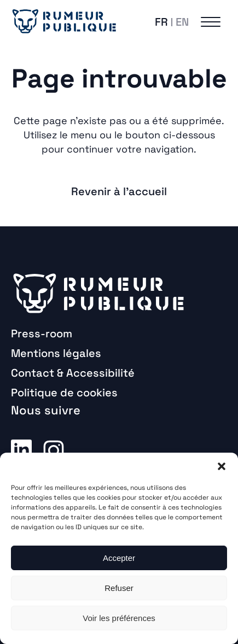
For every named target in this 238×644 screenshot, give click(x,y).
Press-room (42, 333)
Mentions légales (56, 353)
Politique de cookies (64, 393)
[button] (222, 466)
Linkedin (21, 449)
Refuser (119, 588)
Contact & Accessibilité (73, 373)
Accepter (119, 558)
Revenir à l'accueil (119, 191)
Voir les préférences (119, 618)
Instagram (54, 449)
